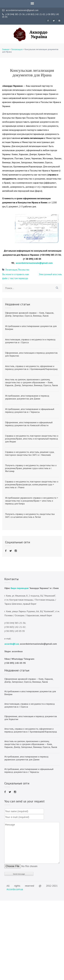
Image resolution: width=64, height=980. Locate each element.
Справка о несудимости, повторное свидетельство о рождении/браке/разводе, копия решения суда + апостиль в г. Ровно (32, 484)
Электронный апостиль (50, 274)
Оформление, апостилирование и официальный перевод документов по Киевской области (29, 424)
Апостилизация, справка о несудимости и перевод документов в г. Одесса (30, 341)
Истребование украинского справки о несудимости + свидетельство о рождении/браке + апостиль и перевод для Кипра (32, 501)
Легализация (17, 49)
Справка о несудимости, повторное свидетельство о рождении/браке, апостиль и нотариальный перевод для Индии (32, 439)
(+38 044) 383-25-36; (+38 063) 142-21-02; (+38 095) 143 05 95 (31, 16)
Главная (6, 49)
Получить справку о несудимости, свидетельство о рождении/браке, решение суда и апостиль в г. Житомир (31, 468)
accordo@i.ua (12, 644)
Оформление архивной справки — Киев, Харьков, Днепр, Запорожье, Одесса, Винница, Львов (30, 314)
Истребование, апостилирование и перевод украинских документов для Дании (27, 397)
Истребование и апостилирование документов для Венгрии (31, 328)
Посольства (24, 270)
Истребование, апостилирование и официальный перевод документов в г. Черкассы (30, 410)
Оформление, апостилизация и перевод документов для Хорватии (31, 354)
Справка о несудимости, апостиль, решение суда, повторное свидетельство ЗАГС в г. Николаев (30, 453)
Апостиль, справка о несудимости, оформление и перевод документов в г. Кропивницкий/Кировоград (31, 368)
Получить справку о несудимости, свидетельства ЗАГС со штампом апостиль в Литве (30, 515)
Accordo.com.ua (15, 889)
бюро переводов (20, 588)
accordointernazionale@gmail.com (20, 10)
